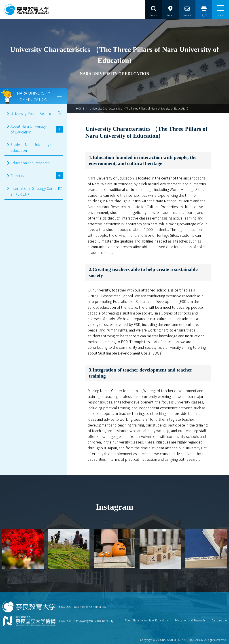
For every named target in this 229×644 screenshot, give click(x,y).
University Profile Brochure (33, 113)
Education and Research (30, 163)
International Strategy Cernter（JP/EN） (33, 191)
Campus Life (20, 175)
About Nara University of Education (28, 129)
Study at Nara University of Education (32, 147)
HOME (80, 108)
